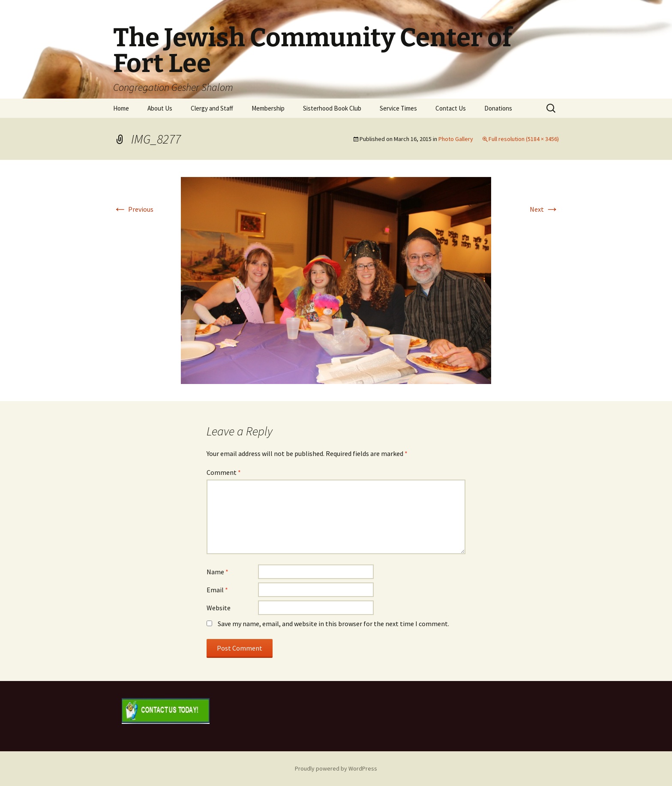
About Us (160, 108)
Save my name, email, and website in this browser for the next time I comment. (333, 624)
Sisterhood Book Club (332, 108)
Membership (268, 108)
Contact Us (451, 108)
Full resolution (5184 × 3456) (524, 139)
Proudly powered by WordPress (336, 768)
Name (217, 572)
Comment (224, 472)
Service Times (398, 108)
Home (121, 108)
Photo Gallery (456, 139)
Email (217, 590)
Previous (133, 209)
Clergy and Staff (212, 108)
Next (544, 209)
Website (219, 608)
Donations (498, 108)
